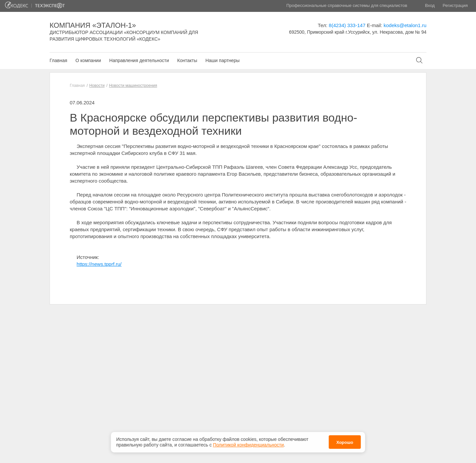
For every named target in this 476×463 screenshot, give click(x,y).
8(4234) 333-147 (347, 25)
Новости (97, 86)
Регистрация (455, 5)
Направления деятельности (139, 60)
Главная (58, 60)
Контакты (187, 60)
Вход (430, 5)
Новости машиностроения (133, 86)
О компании (88, 60)
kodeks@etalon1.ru (405, 25)
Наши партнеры (222, 60)
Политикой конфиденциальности (248, 444)
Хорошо (345, 441)
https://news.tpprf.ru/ (99, 264)
